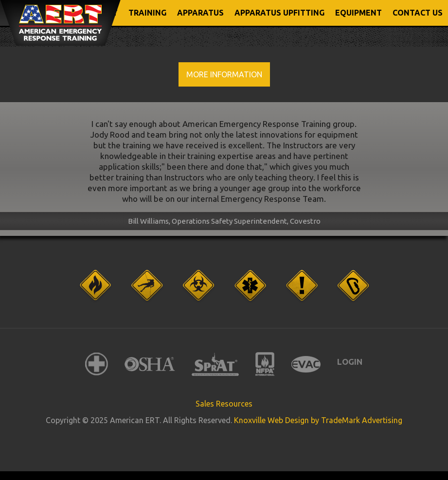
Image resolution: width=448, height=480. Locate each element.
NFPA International (265, 364)
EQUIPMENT (358, 13)
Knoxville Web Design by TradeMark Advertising (318, 420)
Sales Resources (224, 404)
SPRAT (215, 364)
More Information (224, 74)
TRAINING (147, 13)
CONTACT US (418, 13)
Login (350, 362)
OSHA (150, 364)
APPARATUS (200, 13)
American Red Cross (97, 364)
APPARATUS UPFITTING (279, 13)
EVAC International (306, 364)
